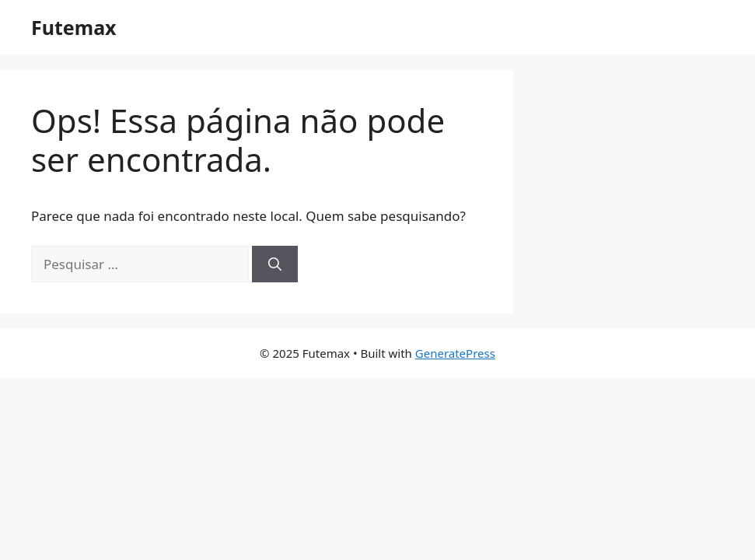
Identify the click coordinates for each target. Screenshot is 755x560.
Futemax (74, 27)
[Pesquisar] (275, 264)
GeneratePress (455, 353)
